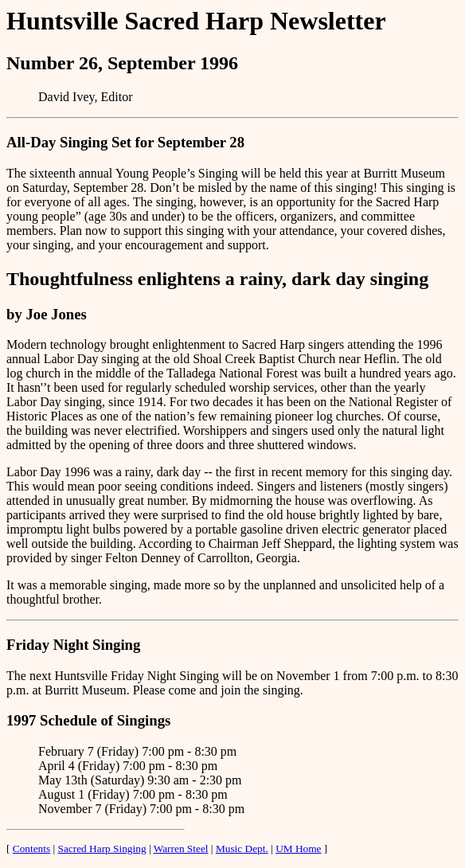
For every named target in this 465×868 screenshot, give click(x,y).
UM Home (298, 848)
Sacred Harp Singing (102, 848)
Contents (31, 848)
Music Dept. (242, 848)
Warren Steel (181, 848)
